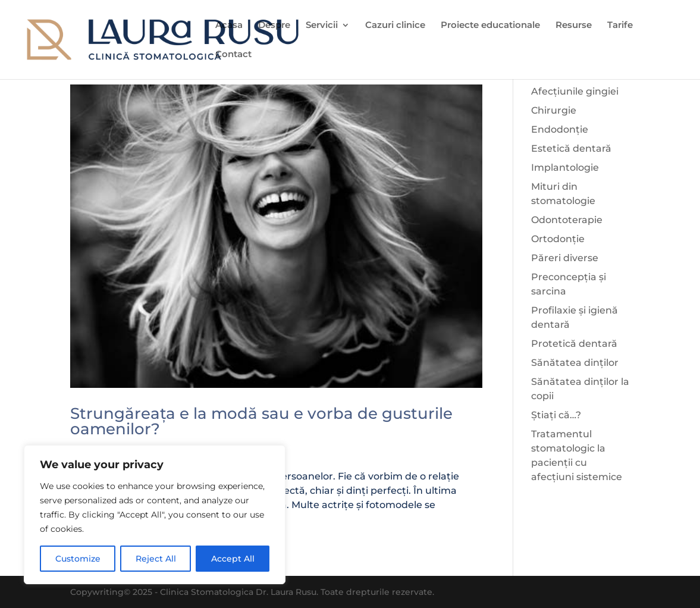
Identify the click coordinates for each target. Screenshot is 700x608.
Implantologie (565, 167)
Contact (233, 55)
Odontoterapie (567, 220)
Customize (78, 559)
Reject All (156, 559)
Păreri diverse (565, 258)
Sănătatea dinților (575, 363)
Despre (274, 26)
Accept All (233, 559)
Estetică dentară (571, 148)
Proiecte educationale (490, 26)
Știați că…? (556, 415)
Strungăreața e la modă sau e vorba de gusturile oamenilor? (261, 421)
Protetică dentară (574, 344)
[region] (155, 515)
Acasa (229, 26)
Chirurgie (554, 110)
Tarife (620, 26)
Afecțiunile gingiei (575, 91)
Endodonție (560, 129)
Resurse (574, 26)
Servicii (322, 26)
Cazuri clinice (395, 26)
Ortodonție (558, 239)
